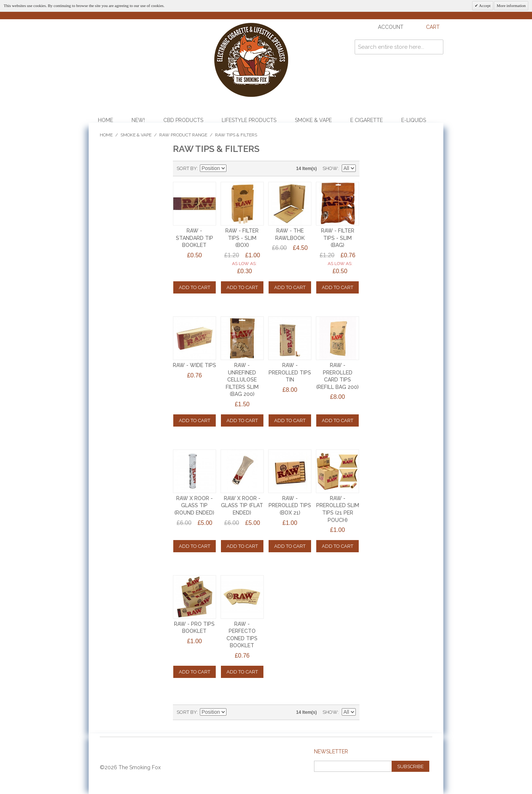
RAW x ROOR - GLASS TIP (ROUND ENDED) (194, 505)
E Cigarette (366, 120)
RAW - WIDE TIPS (195, 365)
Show (330, 168)
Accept (484, 6)
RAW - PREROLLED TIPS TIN (290, 372)
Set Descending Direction (233, 169)
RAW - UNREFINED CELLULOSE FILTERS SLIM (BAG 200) (242, 380)
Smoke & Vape (313, 120)
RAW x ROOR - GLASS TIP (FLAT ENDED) (242, 505)
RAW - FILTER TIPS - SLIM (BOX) (242, 238)
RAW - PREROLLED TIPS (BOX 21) (290, 505)
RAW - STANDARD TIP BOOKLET (195, 238)
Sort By (187, 168)
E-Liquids (414, 120)
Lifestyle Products (249, 120)
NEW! (138, 120)
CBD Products (183, 120)
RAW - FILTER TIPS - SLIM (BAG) (338, 238)
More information (511, 6)
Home (105, 120)
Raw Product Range (183, 135)
